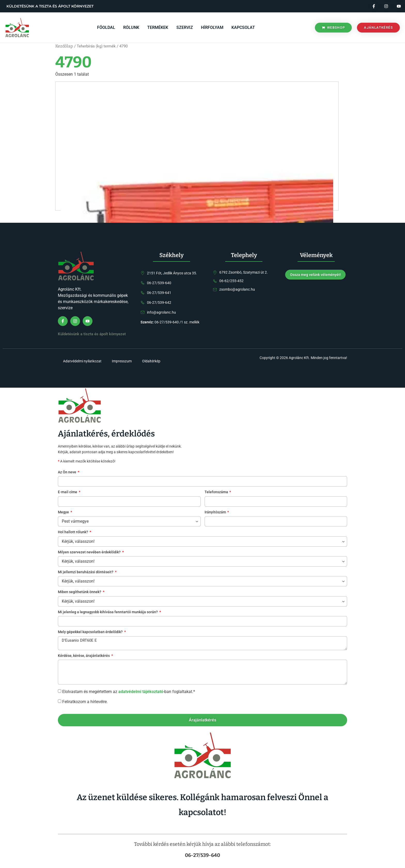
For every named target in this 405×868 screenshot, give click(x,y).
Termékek (158, 27)
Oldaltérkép (151, 361)
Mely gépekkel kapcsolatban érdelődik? (91, 632)
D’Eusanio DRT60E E (202, 643)
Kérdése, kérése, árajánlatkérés (84, 656)
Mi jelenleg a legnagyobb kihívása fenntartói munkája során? (108, 612)
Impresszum (122, 361)
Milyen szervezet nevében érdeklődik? (90, 552)
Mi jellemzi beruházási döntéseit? (86, 572)
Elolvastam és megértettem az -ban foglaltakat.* (129, 692)
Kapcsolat (243, 27)
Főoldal (107, 27)
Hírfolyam (212, 27)
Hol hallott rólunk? (73, 533)
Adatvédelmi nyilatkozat (82, 361)
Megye (64, 512)
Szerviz (185, 27)
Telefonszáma (217, 493)
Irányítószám (216, 512)
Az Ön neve (67, 472)
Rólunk (132, 27)
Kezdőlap (64, 46)
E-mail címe (68, 493)
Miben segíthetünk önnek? (80, 592)
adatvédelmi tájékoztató (141, 692)
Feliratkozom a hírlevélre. (85, 702)
